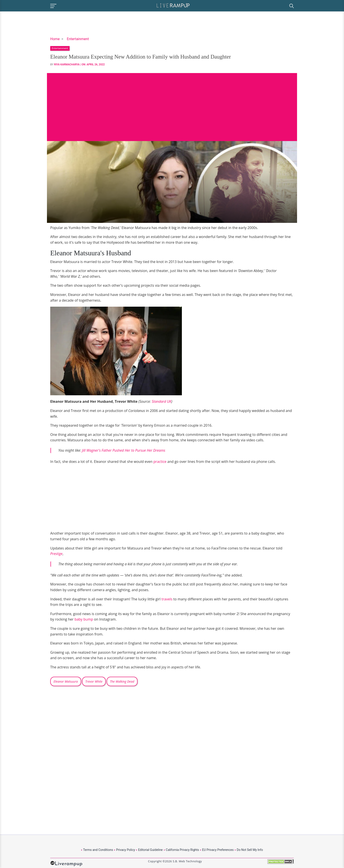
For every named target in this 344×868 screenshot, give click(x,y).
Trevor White (94, 681)
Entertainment (78, 39)
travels (167, 599)
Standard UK (161, 401)
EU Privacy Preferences (218, 850)
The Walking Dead (122, 681)
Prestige (56, 554)
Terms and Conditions (98, 850)
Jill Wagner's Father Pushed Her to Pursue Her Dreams (124, 450)
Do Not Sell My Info (250, 850)
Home (55, 39)
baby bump (84, 619)
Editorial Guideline (150, 850)
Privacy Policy (125, 850)
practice (160, 462)
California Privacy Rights (182, 850)
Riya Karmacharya (67, 64)
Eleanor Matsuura (66, 681)
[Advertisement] (172, 104)
